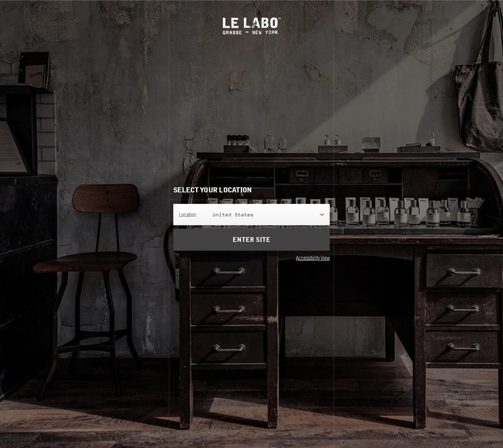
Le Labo (252, 26)
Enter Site (251, 240)
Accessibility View (313, 258)
